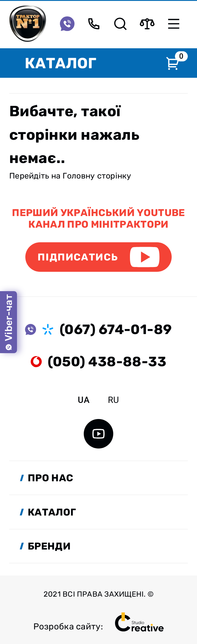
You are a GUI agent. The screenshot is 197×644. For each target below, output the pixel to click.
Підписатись (78, 257)
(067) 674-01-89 (116, 329)
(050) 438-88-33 (107, 362)
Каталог (61, 63)
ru (114, 400)
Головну (79, 176)
